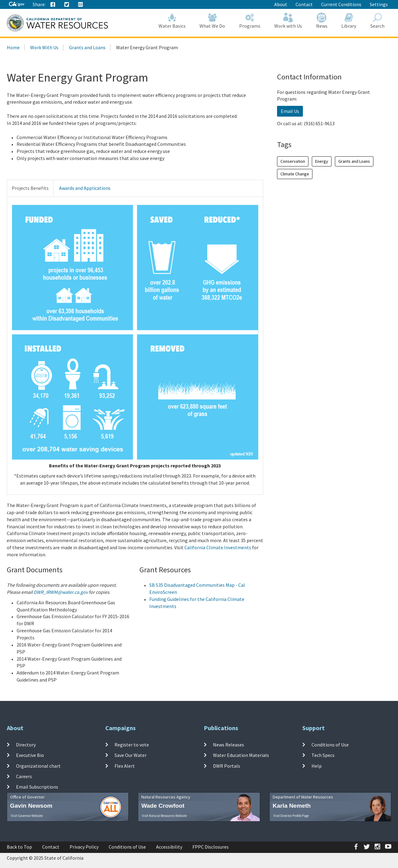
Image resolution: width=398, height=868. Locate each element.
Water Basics (172, 21)
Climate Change (295, 174)
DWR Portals (227, 766)
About (281, 4)
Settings (379, 4)
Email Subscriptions (37, 787)
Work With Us (44, 47)
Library (349, 21)
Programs (250, 21)
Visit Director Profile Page (291, 816)
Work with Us (288, 21)
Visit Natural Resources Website (164, 816)
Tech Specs (323, 755)
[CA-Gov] (17, 4)
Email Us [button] (290, 111)
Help (317, 766)
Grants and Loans (87, 47)
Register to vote (132, 745)
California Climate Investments (218, 547)
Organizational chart (38, 766)
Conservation (293, 161)
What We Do (213, 21)
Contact (304, 4)
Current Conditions (341, 4)
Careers (24, 776)
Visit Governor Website (27, 816)
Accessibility (169, 847)
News (322, 21)
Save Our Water (131, 755)
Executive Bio (30, 755)
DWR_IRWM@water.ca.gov (61, 592)
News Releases (229, 745)
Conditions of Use (330, 745)
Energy (322, 161)
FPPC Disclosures (211, 847)
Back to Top (19, 847)
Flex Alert (125, 766)
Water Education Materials (241, 755)
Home (13, 47)
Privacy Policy (84, 847)
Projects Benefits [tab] (30, 188)
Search (377, 21)
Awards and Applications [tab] (85, 188)
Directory (26, 745)
